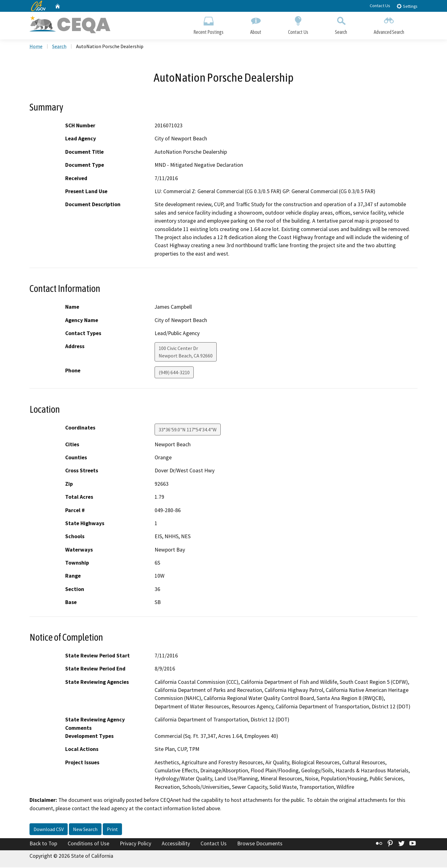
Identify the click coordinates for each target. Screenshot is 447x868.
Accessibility (176, 844)
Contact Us (380, 6)
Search (341, 24)
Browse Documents (260, 844)
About (256, 24)
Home (36, 47)
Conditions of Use (88, 844)
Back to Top (43, 844)
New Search (85, 830)
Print (112, 830)
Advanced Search (389, 24)
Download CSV (49, 830)
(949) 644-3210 (174, 373)
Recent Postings (208, 24)
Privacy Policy (135, 844)
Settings (407, 6)
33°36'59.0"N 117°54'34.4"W (188, 430)
